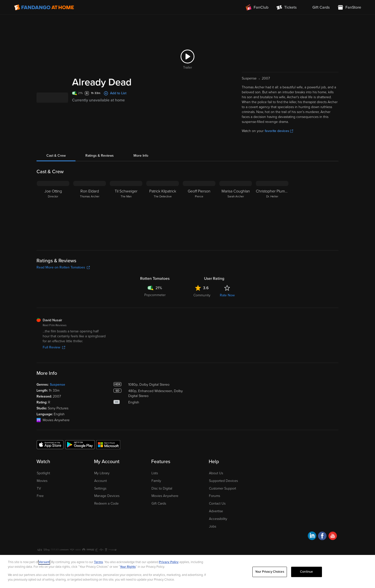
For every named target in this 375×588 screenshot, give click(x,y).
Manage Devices (107, 496)
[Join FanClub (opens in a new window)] (257, 7)
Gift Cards (159, 503)
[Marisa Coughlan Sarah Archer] (236, 212)
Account (101, 481)
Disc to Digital (162, 488)
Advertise (216, 511)
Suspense (57, 385)
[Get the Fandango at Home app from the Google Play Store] (80, 444)
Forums (215, 496)
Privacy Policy (169, 562)
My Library (102, 473)
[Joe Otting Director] (53, 212)
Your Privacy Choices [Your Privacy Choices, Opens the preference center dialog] (270, 572)
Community (202, 295)
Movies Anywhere (165, 496)
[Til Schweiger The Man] (126, 212)
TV (39, 488)
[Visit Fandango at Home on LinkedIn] (312, 537)
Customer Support (223, 488)
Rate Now (227, 295)
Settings (100, 488)
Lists (155, 473)
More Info (141, 156)
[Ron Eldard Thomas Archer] (90, 212)
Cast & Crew (56, 156)
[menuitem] (317, 7)
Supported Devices (223, 481)
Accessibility (218, 519)
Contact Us (217, 503)
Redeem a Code (106, 503)
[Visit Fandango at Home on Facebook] (322, 537)
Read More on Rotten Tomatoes (63, 267)
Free (40, 496)
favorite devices (279, 131)
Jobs (213, 526)
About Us (216, 473)
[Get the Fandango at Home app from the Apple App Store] (50, 444)
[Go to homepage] (44, 7)
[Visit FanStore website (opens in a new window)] (349, 7)
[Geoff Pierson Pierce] (199, 212)
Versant (44, 562)
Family (156, 481)
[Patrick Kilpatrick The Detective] (163, 212)
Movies (42, 481)
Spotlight (43, 473)
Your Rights (128, 567)
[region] (187, 571)
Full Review (54, 347)
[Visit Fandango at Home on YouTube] (333, 537)
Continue (306, 572)
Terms (98, 562)
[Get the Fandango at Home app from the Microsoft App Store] (108, 444)
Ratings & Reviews (100, 156)
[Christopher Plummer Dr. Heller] (272, 212)
